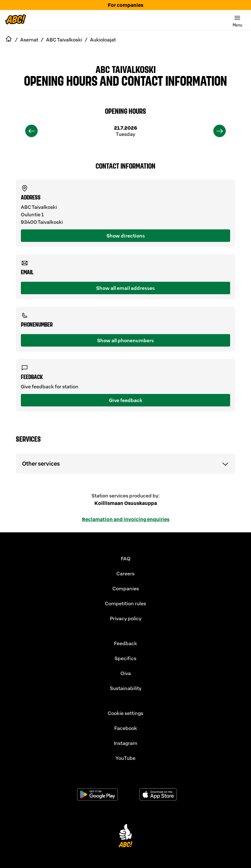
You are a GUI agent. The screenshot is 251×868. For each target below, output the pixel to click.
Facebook (126, 728)
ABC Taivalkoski (126, 69)
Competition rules (125, 603)
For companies (125, 5)
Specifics (125, 658)
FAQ (126, 559)
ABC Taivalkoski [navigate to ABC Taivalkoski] (64, 40)
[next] (220, 131)
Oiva (126, 673)
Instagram (125, 743)
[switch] (237, 20)
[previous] (31, 131)
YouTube (125, 758)
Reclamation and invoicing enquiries (126, 519)
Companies (126, 588)
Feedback (125, 643)
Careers (125, 573)
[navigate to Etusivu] (9, 40)
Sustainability (126, 688)
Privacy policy (126, 618)
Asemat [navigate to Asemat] (29, 40)
